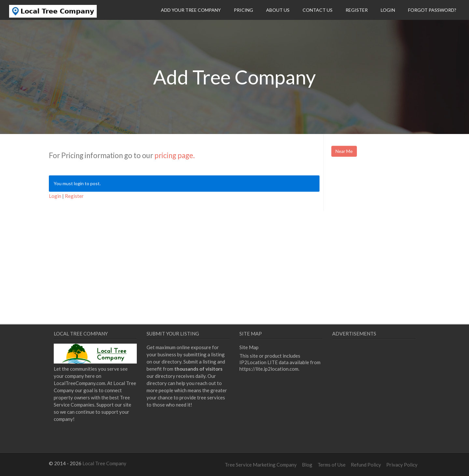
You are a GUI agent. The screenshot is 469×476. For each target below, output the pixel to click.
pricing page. (175, 155)
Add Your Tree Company (191, 10)
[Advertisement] (386, 217)
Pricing (243, 10)
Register (357, 10)
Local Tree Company (104, 463)
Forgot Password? (432, 10)
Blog (307, 465)
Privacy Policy (402, 465)
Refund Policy (366, 465)
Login (388, 10)
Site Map (249, 347)
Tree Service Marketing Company (261, 465)
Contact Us (318, 10)
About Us (278, 10)
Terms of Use (332, 465)
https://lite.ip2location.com (269, 369)
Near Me (344, 151)
